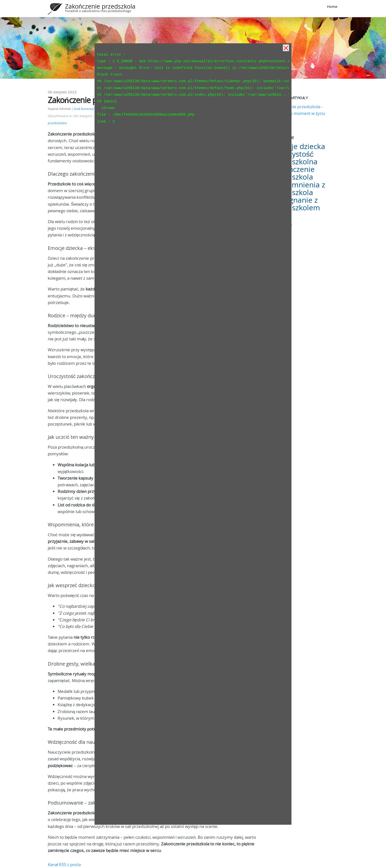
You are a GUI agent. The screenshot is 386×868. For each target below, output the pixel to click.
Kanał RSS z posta (64, 864)
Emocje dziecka (299, 146)
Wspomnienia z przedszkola (299, 189)
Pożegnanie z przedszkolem (296, 204)
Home (332, 6)
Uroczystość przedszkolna (295, 158)
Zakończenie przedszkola (100, 6)
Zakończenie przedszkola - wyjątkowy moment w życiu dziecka (299, 113)
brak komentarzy (86, 109)
